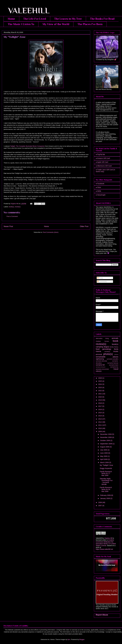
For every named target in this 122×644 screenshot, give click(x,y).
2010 (100, 428)
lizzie (116, 349)
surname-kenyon (101, 367)
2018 (100, 403)
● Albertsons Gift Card (104, 166)
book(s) (11, 207)
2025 (100, 381)
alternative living (102, 338)
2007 (100, 506)
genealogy (107, 349)
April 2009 (104, 459)
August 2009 (105, 447)
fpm (69, 639)
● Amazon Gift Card (103, 158)
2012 (100, 422)
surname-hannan (113, 363)
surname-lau (114, 367)
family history (114, 347)
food (98, 349)
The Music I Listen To (21, 24)
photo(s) (108, 354)
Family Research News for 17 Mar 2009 (106, 474)
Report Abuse (102, 615)
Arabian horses (102, 341)
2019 (100, 400)
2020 (100, 397)
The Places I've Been (90, 24)
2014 (100, 416)
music (116, 351)
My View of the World (56, 24)
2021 (100, 394)
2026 (100, 378)
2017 (100, 406)
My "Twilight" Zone (106, 465)
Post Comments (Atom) (51, 232)
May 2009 (104, 456)
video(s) (99, 371)
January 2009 (105, 498)
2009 (100, 431)
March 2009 (105, 462)
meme (98, 351)
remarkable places (107, 357)
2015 (100, 413)
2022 (100, 391)
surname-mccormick (102, 369)
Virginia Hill (108, 538)
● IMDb (98, 191)
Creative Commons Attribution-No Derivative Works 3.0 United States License (106, 543)
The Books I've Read (102, 19)
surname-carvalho (113, 359)
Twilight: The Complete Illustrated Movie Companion (27, 146)
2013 (100, 419)
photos (116, 354)
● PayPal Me (100, 154)
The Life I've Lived (35, 19)
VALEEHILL (26, 10)
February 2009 (106, 495)
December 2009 (106, 434)
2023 (100, 387)
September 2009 (106, 444)
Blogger (82, 639)
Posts (100, 278)
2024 (100, 384)
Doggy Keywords (106, 468)
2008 (100, 502)
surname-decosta (101, 361)
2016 (100, 409)
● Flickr (98, 187)
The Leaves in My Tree (68, 19)
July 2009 (104, 450)
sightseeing (100, 359)
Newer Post (8, 226)
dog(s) (106, 347)
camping (99, 347)
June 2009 (104, 453)
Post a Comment (12, 216)
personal (99, 354)
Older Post (84, 226)
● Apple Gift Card (102, 162)
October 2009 (105, 440)
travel (116, 369)
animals (115, 338)
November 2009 (106, 437)
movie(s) (18, 207)
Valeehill (99, 538)
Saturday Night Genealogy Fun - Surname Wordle (106, 481)
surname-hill (100, 365)
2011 (100, 425)
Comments (102, 282)
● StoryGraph (101, 195)
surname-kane (114, 365)
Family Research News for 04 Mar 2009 (106, 489)
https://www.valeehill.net (104, 549)
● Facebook (100, 184)
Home (11, 19)
